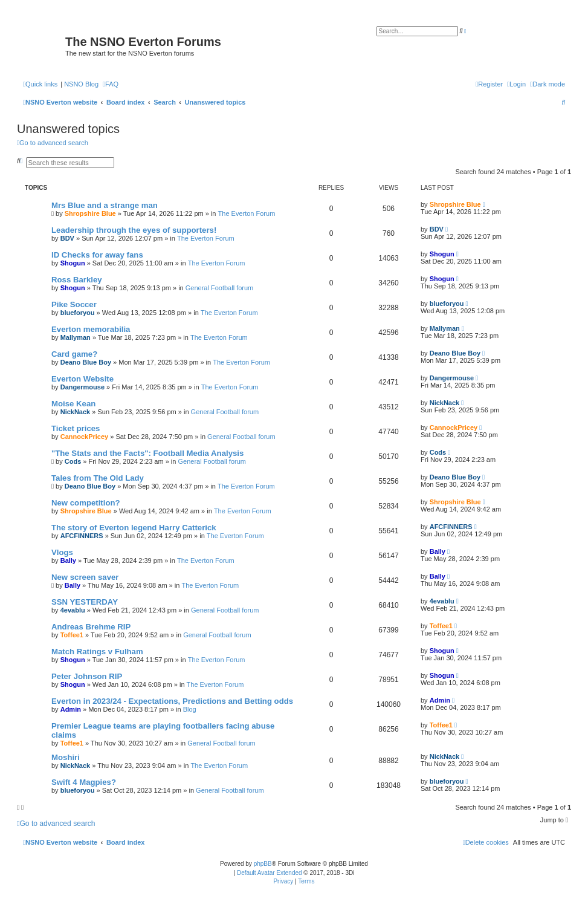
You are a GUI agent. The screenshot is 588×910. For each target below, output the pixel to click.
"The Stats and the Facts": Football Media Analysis (147, 453)
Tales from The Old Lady (98, 478)
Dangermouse (82, 387)
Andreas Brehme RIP (91, 627)
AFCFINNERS (82, 536)
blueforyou (78, 313)
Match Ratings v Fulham (97, 652)
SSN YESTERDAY (85, 602)
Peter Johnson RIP (87, 676)
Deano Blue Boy (86, 362)
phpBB (263, 864)
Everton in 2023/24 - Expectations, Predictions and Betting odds (172, 701)
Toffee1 (72, 635)
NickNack (76, 412)
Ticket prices (76, 428)
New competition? (86, 503)
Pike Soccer (74, 304)
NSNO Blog (81, 84)
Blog (190, 709)
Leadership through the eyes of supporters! (134, 230)
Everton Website (82, 379)
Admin (71, 709)
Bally (68, 561)
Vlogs (62, 552)
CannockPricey (84, 437)
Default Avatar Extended (270, 873)
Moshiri (66, 757)
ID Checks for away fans (97, 255)
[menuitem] (111, 84)
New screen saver (85, 577)
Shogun (73, 263)
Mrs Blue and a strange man (105, 205)
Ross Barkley (77, 280)
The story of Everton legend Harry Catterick (134, 528)
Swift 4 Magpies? (84, 782)
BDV (67, 238)
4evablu (73, 610)
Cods (73, 461)
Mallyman (76, 337)
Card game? (74, 354)
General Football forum (220, 288)
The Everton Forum (247, 213)
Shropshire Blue (90, 213)
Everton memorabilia (91, 329)
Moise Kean (73, 404)
